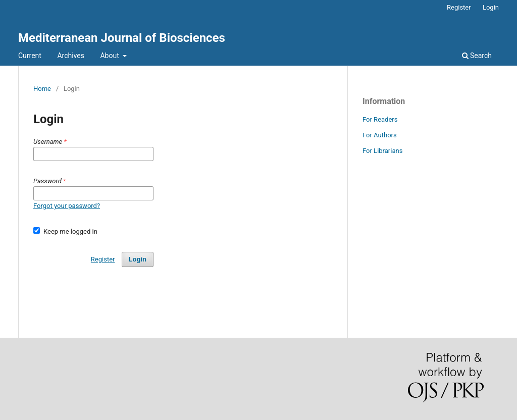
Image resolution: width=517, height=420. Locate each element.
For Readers (380, 119)
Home (42, 89)
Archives (71, 56)
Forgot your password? (67, 206)
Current (30, 56)
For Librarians (382, 151)
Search (477, 56)
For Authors (380, 135)
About (110, 56)
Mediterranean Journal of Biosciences (122, 38)
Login (491, 7)
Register (459, 7)
